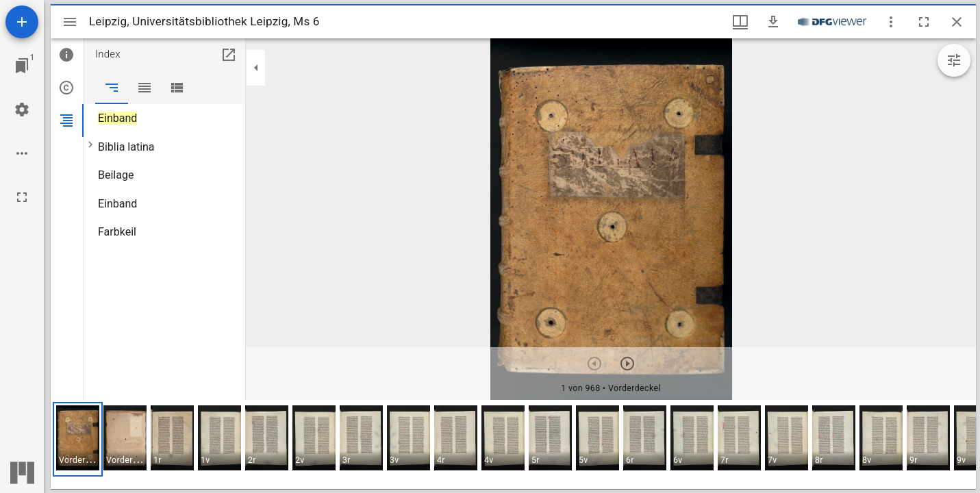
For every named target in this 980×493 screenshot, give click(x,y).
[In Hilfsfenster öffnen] (229, 55)
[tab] (67, 55)
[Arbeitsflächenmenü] (22, 110)
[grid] (513, 444)
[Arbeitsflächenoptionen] (22, 153)
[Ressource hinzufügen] (22, 22)
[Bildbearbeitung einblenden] (954, 60)
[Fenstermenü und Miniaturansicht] (740, 22)
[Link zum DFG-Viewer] (832, 22)
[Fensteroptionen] (891, 22)
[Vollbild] (22, 197)
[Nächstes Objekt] (627, 364)
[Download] (773, 22)
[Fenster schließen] (957, 22)
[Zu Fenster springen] (22, 66)
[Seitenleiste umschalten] (70, 22)
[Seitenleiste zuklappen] (256, 68)
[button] (78, 439)
